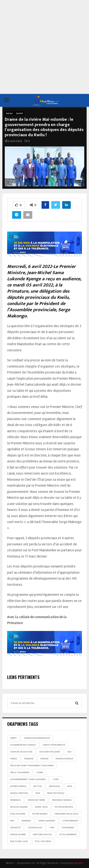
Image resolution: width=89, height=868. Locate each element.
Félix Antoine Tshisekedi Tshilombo (32, 766)
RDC (12, 821)
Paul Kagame (18, 814)
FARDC (14, 759)
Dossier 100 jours (50, 752)
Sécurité (15, 828)
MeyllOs (79, 863)
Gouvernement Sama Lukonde (28, 779)
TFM (52, 828)
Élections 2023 (19, 841)
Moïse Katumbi (36, 800)
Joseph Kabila (18, 786)
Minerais (15, 800)
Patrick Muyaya (64, 807)
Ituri (56, 779)
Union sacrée (18, 834)
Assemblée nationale (23, 745)
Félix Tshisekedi (20, 772)
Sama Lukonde (47, 821)
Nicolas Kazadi (19, 807)
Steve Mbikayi (70, 821)
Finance (29, 759)
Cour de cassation (21, 752)
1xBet (14, 738)
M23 (38, 793)
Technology (35, 828)
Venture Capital (42, 834)
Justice (38, 786)
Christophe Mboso (54, 745)
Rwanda (26, 821)
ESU (69, 752)
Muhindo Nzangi (62, 800)
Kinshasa (54, 786)
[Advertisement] (44, 47)
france (44, 759)
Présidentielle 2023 (66, 814)
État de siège (43, 841)
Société (19, 113)
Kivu (70, 786)
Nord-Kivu (41, 807)
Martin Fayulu (56, 793)
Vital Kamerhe (68, 834)
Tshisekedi (68, 828)
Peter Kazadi (40, 814)
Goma (40, 772)
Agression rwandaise (37, 738)
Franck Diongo (64, 759)
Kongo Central (19, 793)
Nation (9, 113)
